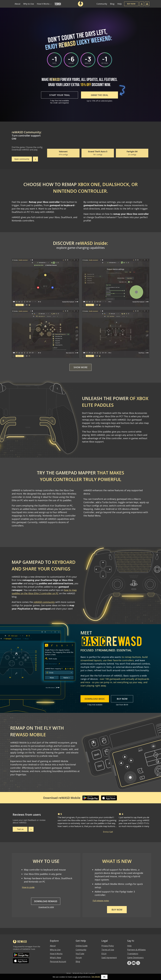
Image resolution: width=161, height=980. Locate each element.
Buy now (117, 910)
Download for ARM (46, 907)
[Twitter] (138, 963)
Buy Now (131, 4)
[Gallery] (98, 143)
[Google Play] (91, 798)
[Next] (35, 159)
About (18, 4)
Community (102, 4)
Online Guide (82, 946)
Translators (133, 954)
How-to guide (28, 887)
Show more (81, 367)
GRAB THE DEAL (100, 95)
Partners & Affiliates (136, 950)
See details (96, 977)
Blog (112, 4)
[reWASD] (80, 4)
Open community (22, 159)
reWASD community (44, 602)
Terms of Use (108, 950)
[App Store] (109, 798)
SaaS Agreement (109, 958)
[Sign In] (147, 4)
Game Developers (135, 958)
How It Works (56, 954)
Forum (79, 958)
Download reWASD (46, 901)
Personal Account (58, 962)
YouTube (80, 954)
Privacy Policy (108, 946)
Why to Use (29, 4)
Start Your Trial (60, 95)
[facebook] (129, 963)
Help (120, 4)
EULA (104, 954)
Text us (20, 829)
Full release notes (101, 901)
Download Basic (95, 699)
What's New (55, 958)
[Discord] (134, 963)
